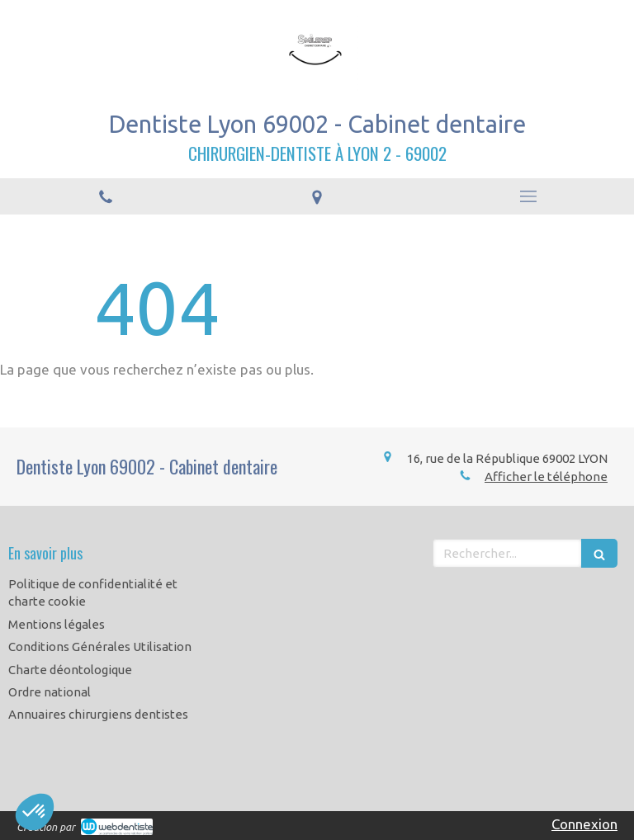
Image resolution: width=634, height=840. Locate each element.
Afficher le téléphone (546, 477)
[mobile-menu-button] (528, 196)
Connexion (584, 824)
